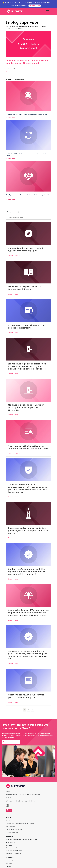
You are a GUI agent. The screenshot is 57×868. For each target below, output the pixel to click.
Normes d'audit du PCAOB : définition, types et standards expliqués (27, 250)
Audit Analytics (11, 842)
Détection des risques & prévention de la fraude (21, 839)
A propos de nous (11, 861)
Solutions (9, 836)
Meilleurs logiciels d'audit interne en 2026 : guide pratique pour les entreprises (26, 407)
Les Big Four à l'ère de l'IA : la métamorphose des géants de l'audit (26, 155)
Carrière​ (8, 867)
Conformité (10, 845)
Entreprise (10, 858)
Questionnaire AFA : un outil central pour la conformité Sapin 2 (26, 696)
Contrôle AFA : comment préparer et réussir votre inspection (27, 114)
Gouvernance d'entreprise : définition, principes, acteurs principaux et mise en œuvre (28, 531)
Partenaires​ (10, 864)
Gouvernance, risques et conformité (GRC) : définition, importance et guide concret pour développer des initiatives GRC (28, 655)
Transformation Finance (14, 848)
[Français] (9, 810)
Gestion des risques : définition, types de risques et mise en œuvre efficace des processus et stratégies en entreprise (28, 613)
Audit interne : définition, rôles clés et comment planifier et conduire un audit (28, 447)
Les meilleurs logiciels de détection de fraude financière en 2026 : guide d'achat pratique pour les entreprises (27, 366)
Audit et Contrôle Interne (14, 851)
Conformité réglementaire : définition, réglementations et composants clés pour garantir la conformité (27, 572)
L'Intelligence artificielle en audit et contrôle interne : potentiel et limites (28, 196)
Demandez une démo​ (11, 742)
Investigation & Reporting (14, 829)
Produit (9, 818)
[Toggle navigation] (48, 11)
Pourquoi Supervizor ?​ (13, 832)
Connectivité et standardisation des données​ (21, 824)
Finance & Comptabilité (14, 854)
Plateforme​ (10, 821)
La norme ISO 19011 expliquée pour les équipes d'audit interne (27, 327)
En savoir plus (35, 6)
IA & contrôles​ (10, 826)
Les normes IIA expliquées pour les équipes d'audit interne (25, 288)
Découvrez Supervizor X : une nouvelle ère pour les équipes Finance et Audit (27, 62)
